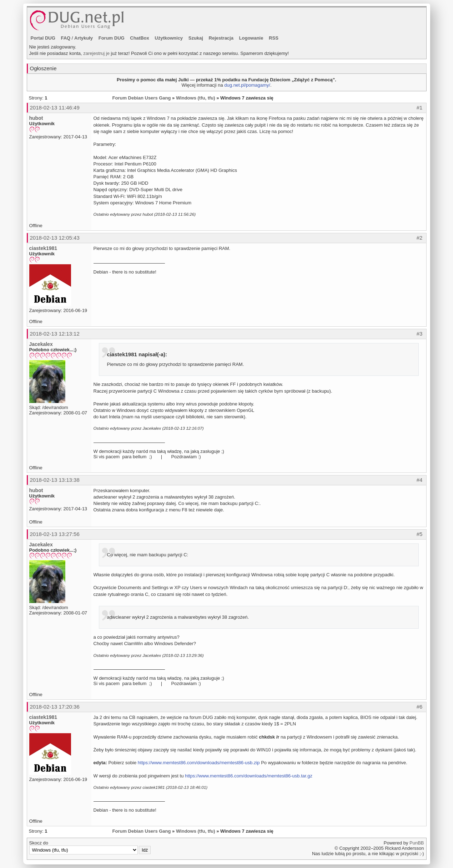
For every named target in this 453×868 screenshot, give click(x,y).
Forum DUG (112, 38)
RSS (274, 38)
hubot (36, 118)
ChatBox (139, 38)
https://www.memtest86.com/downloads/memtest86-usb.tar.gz (249, 776)
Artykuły (84, 38)
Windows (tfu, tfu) (196, 98)
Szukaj (196, 38)
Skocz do (90, 847)
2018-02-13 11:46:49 (55, 108)
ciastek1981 (43, 248)
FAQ (66, 38)
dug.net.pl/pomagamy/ (247, 85)
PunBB (417, 843)
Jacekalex (41, 344)
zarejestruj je (96, 53)
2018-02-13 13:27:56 (55, 534)
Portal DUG (43, 38)
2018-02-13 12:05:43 (55, 238)
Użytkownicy (169, 38)
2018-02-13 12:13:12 (55, 334)
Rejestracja (221, 38)
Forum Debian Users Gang (142, 98)
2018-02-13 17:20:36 (55, 707)
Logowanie (251, 38)
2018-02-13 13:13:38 (55, 480)
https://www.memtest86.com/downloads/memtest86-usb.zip (199, 763)
